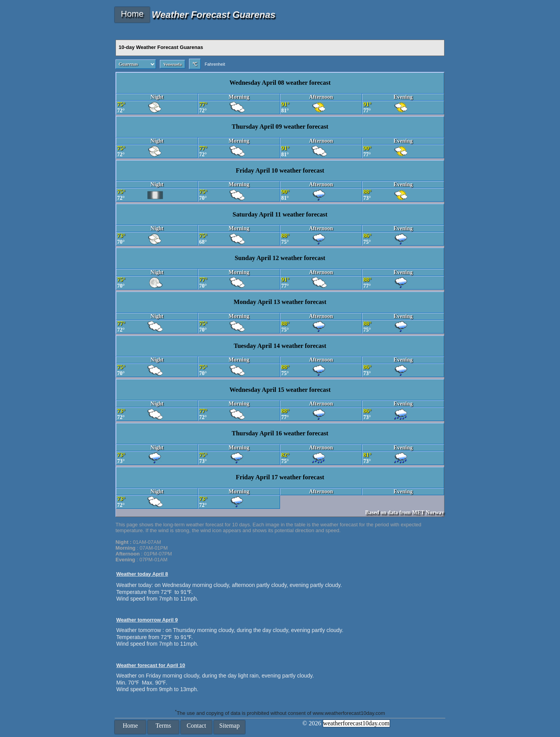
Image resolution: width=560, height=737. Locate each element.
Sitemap (229, 726)
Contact (196, 726)
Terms (163, 726)
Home (132, 14)
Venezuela (172, 64)
